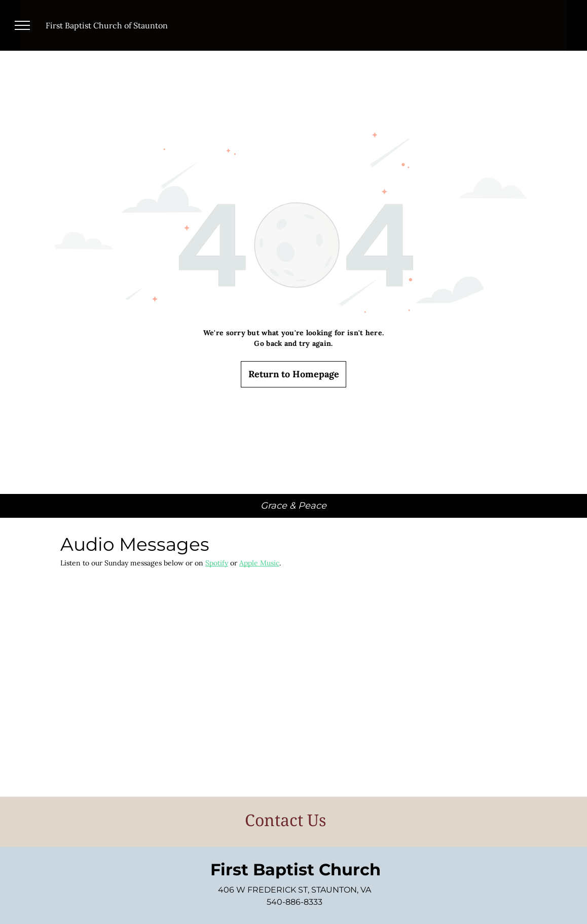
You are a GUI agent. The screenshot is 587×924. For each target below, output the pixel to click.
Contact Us (285, 820)
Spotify (217, 563)
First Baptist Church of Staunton (107, 25)
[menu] (22, 25)
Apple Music (259, 563)
